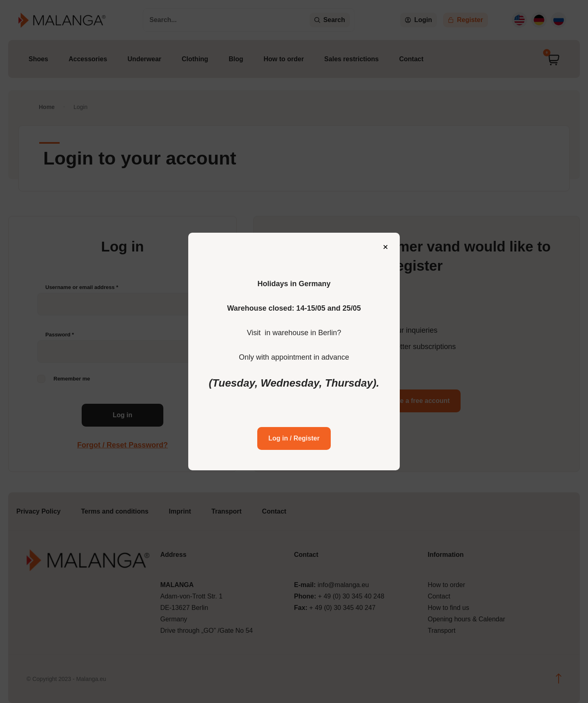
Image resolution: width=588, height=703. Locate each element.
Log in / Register (294, 432)
